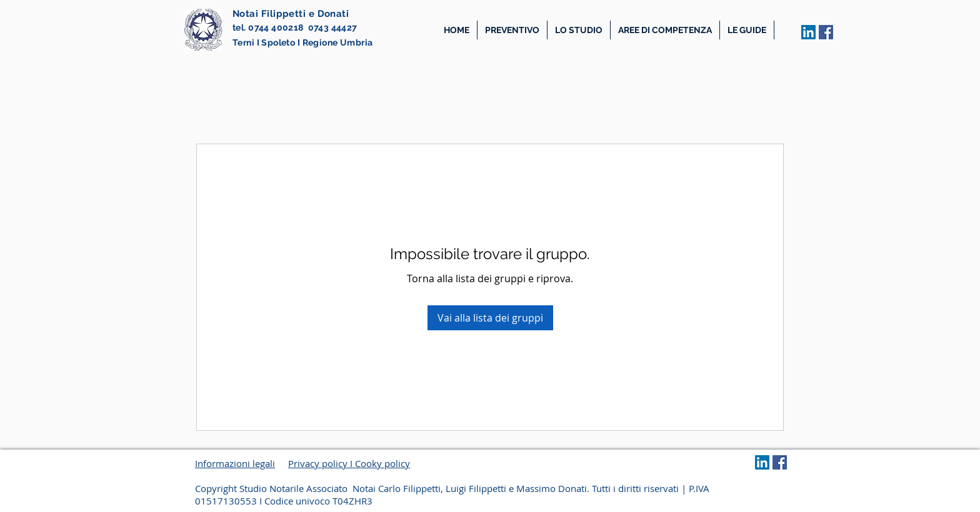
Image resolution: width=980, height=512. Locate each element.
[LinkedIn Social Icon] (808, 32)
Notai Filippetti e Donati (291, 14)
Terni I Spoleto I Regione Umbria (302, 42)
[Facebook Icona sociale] (826, 32)
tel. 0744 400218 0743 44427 (295, 27)
